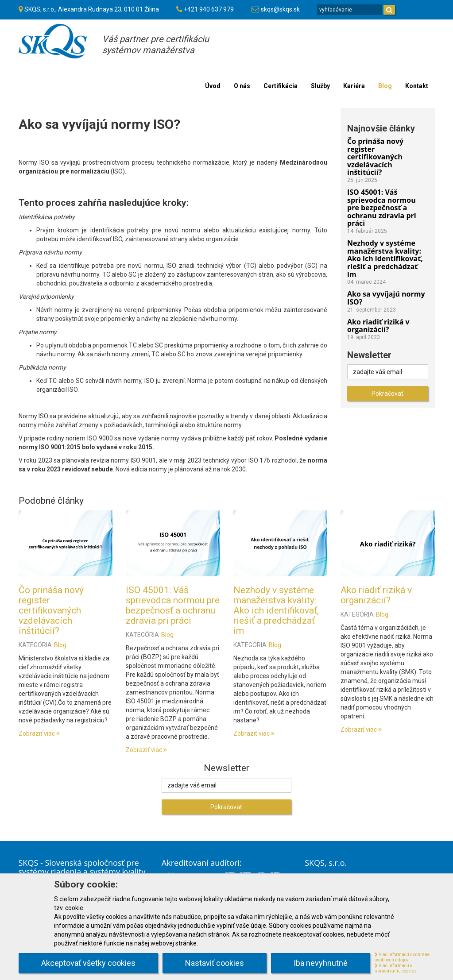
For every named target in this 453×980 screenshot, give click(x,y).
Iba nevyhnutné (321, 963)
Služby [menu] (320, 86)
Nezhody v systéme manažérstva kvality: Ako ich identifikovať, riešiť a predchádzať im (276, 610)
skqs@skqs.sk (280, 9)
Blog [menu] (385, 86)
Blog (60, 645)
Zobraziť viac (39, 733)
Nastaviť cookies (215, 963)
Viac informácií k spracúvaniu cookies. (396, 968)
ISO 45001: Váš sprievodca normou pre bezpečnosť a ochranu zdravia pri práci (173, 605)
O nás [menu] (242, 86)
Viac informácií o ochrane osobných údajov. (402, 957)
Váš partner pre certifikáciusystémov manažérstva (156, 44)
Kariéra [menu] (354, 86)
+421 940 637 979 (209, 9)
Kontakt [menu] (417, 86)
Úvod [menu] (213, 86)
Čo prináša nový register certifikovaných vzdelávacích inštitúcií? (51, 610)
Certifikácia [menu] (281, 86)
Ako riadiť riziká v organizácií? (376, 595)
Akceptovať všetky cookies (88, 963)
